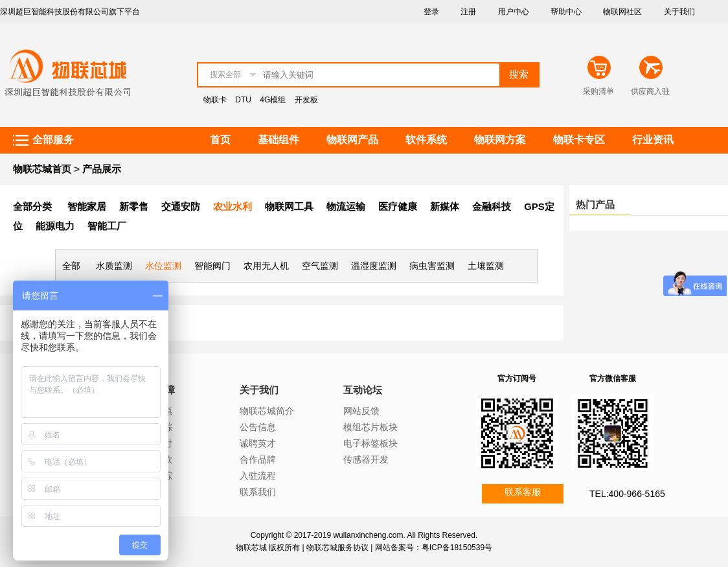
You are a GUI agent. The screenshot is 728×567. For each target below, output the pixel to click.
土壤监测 (486, 266)
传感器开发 (366, 459)
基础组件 (279, 140)
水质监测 (114, 266)
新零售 (134, 206)
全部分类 (32, 206)
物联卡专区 (579, 140)
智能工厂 (107, 226)
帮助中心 (566, 12)
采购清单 (598, 91)
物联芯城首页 (42, 169)
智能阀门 (212, 266)
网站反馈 (361, 411)
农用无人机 (266, 266)
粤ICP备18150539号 (457, 548)
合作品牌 (258, 459)
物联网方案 (500, 140)
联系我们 (258, 492)
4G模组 (273, 100)
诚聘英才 (258, 443)
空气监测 (320, 266)
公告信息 (258, 427)
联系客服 (523, 492)
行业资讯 (653, 140)
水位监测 (163, 266)
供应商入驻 (650, 91)
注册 (468, 12)
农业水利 (233, 206)
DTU (243, 100)
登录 (431, 12)
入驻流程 (258, 476)
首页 (220, 140)
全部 (71, 266)
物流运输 (346, 206)
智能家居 (87, 206)
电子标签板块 (370, 443)
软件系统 (426, 140)
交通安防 (181, 206)
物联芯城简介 (267, 411)
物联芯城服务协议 (337, 548)
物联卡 (215, 100)
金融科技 (492, 206)
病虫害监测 (432, 266)
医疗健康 (398, 206)
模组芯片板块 (370, 427)
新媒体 (445, 206)
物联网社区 (622, 12)
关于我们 (679, 12)
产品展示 (102, 169)
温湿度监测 (374, 266)
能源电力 (55, 226)
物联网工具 (289, 206)
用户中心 (514, 12)
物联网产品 (352, 140)
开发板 (306, 100)
